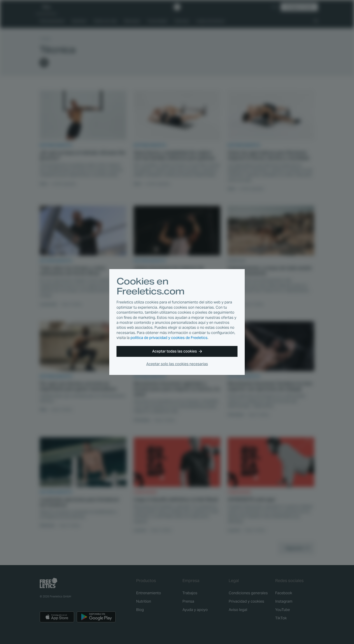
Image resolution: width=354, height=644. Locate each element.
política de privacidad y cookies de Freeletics (169, 338)
